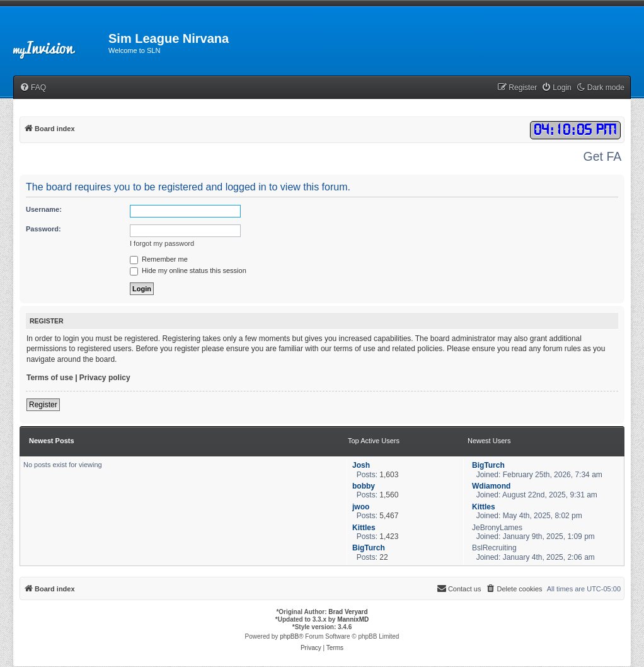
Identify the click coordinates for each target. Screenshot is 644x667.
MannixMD (353, 619)
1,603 (389, 475)
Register (43, 405)
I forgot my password (162, 243)
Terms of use (50, 378)
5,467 (389, 516)
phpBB (289, 636)
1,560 (389, 495)
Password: (43, 229)
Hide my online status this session (188, 270)
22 (383, 557)
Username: (44, 209)
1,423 (389, 536)
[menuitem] (33, 88)
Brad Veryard (348, 612)
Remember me (159, 259)
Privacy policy (105, 378)
